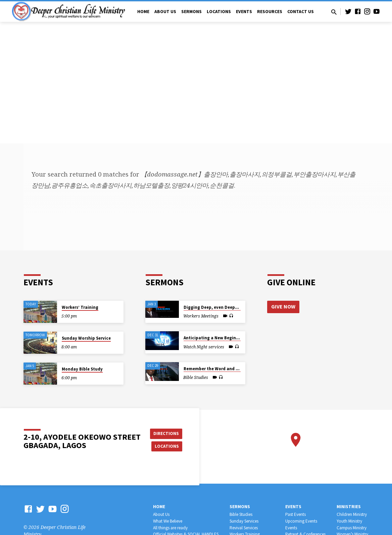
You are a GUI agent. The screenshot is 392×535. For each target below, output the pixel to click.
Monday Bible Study (82, 369)
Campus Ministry (352, 528)
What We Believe (168, 521)
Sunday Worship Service (86, 338)
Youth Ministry (349, 521)
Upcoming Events (301, 521)
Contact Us (301, 12)
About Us (165, 12)
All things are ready (170, 528)
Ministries (349, 507)
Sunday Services (244, 521)
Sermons (191, 12)
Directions (167, 433)
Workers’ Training (80, 307)
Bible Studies (241, 514)
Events (244, 12)
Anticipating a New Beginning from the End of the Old (240, 338)
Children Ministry (352, 514)
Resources (270, 12)
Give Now (284, 307)
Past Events (296, 514)
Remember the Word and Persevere (219, 369)
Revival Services (244, 528)
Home (143, 12)
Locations (219, 12)
